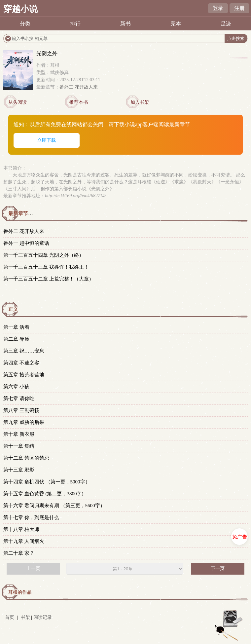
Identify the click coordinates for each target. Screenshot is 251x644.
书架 (25, 617)
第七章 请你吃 (19, 398)
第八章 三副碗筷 (21, 410)
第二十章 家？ (19, 553)
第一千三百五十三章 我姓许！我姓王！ (46, 267)
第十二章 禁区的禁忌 (26, 458)
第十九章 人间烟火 (24, 541)
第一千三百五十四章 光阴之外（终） (44, 255)
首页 (10, 617)
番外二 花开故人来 (79, 87)
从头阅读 (18, 102)
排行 (75, 24)
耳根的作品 (20, 592)
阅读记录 (43, 617)
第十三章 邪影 (19, 470)
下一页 (218, 568)
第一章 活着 (16, 327)
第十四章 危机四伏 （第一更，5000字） (47, 482)
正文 (13, 309)
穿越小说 (20, 9)
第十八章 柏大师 (21, 529)
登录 (218, 8)
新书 (126, 24)
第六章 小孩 (16, 387)
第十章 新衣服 (19, 434)
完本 (176, 24)
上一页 (33, 568)
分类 (25, 24)
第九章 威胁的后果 (24, 422)
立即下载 (47, 140)
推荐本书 (79, 102)
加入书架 (140, 102)
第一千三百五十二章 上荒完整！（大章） (49, 279)
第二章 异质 (16, 339)
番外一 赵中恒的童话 (26, 243)
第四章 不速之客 (21, 363)
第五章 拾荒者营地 (24, 375)
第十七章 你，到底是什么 (31, 517)
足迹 (226, 24)
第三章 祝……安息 (24, 351)
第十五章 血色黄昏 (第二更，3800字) (43, 494)
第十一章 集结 (19, 446)
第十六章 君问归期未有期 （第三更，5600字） (54, 506)
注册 (239, 8)
